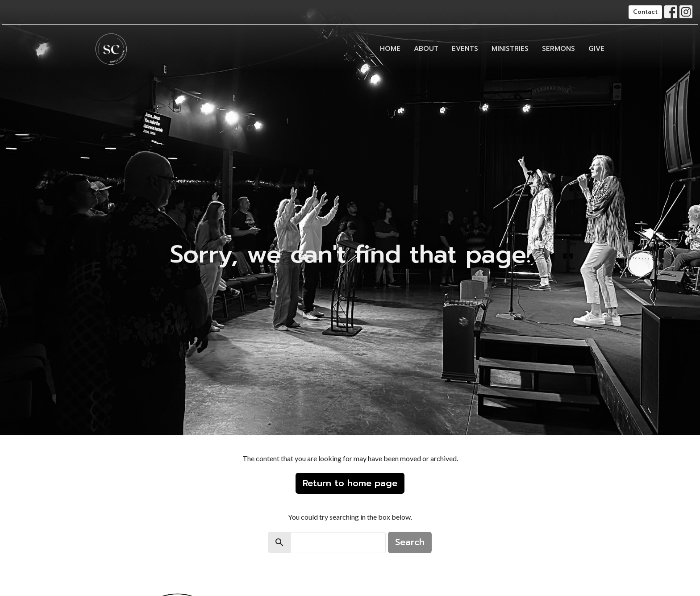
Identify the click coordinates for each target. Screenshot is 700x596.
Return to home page (350, 483)
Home (390, 49)
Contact (645, 12)
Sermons (558, 49)
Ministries (510, 49)
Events (465, 49)
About (426, 49)
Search (410, 542)
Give (596, 49)
